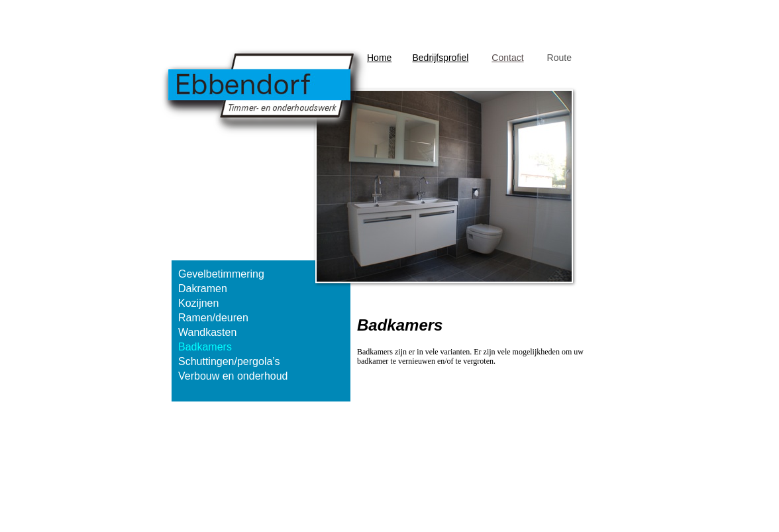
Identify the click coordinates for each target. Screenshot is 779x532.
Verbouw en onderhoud (233, 376)
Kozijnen (198, 303)
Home (379, 58)
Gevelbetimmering (221, 274)
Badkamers (205, 347)
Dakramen (203, 289)
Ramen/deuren (213, 318)
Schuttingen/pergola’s (229, 361)
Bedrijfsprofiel (440, 58)
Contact (507, 58)
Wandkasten (207, 332)
